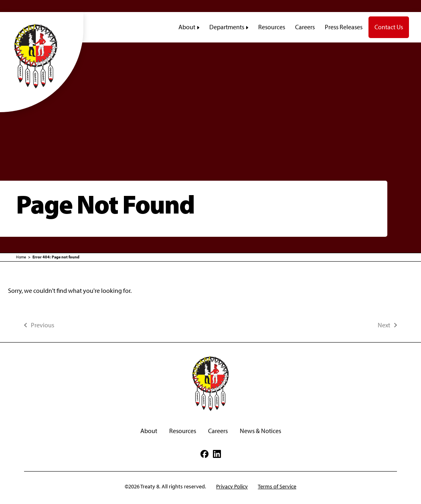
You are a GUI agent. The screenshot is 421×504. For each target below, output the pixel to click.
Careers (218, 431)
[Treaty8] (42, 56)
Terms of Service (277, 487)
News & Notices (260, 431)
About (149, 431)
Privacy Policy (232, 487)
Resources (183, 431)
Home (21, 257)
